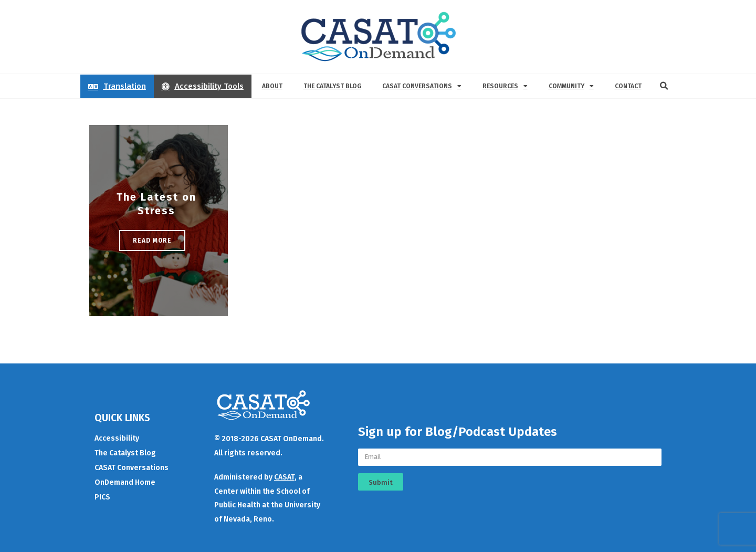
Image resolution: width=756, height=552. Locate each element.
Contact (628, 86)
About (272, 86)
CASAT (284, 477)
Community (571, 86)
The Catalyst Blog (332, 86)
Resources (505, 86)
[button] (664, 86)
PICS (102, 497)
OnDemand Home (125, 482)
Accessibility (117, 438)
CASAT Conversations (422, 86)
